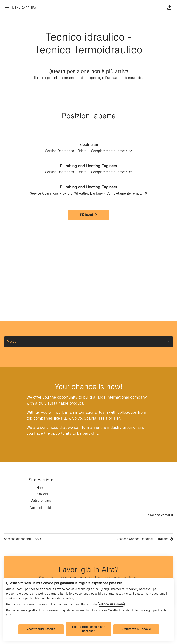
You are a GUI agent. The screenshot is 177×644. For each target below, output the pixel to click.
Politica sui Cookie (111, 604)
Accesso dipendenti (17, 539)
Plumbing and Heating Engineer (88, 166)
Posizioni (41, 494)
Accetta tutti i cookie (41, 629)
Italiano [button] (166, 539)
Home (41, 488)
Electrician (89, 145)
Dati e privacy (41, 501)
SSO (38, 539)
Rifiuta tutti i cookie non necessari (89, 629)
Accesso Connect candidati (135, 539)
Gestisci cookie (41, 508)
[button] (169, 8)
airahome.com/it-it (161, 515)
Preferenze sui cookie (136, 629)
